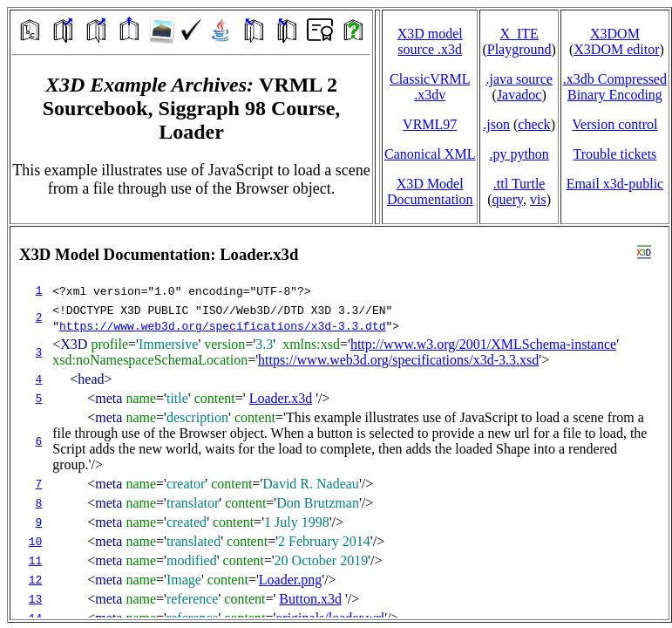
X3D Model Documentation (430, 191)
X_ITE (519, 34)
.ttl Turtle (519, 184)
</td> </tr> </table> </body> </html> (339, 423)
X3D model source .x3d (430, 41)
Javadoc (519, 95)
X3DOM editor (616, 49)
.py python (519, 154)
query (508, 199)
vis (538, 199)
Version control (614, 124)
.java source (519, 79)
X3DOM (615, 34)
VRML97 (430, 124)
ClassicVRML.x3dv (430, 87)
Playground (519, 49)
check (534, 124)
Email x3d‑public (615, 184)
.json (496, 124)
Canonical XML (430, 154)
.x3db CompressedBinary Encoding (615, 87)
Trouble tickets (614, 154)
